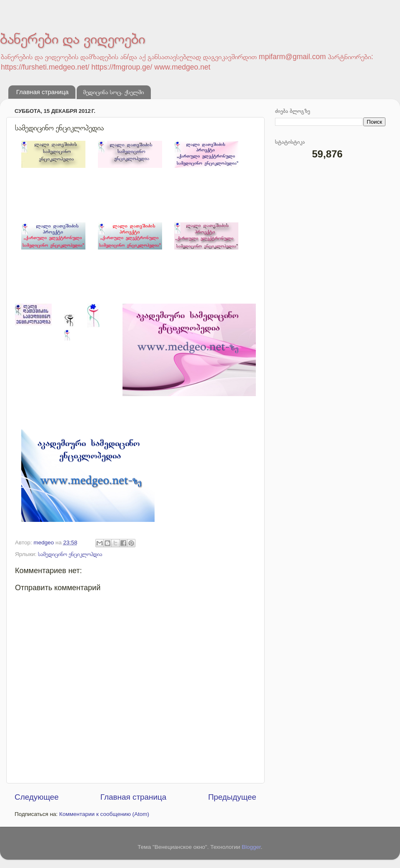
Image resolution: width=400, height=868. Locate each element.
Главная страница (42, 92)
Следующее (37, 797)
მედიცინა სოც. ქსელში (113, 92)
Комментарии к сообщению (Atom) (104, 814)
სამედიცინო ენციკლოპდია (70, 554)
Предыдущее (232, 797)
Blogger (251, 847)
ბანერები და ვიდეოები (72, 39)
